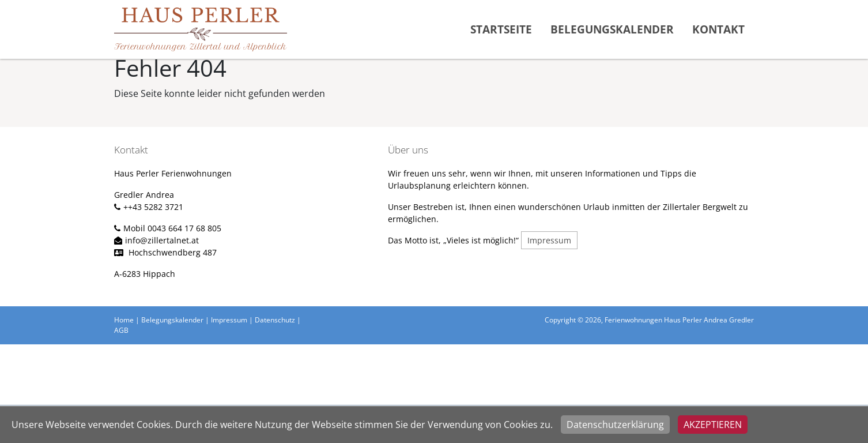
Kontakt (718, 29)
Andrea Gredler (728, 320)
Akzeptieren (713, 425)
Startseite (501, 29)
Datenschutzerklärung (615, 425)
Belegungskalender (612, 29)
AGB (121, 330)
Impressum (549, 240)
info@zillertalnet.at (162, 240)
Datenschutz (275, 320)
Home (124, 320)
